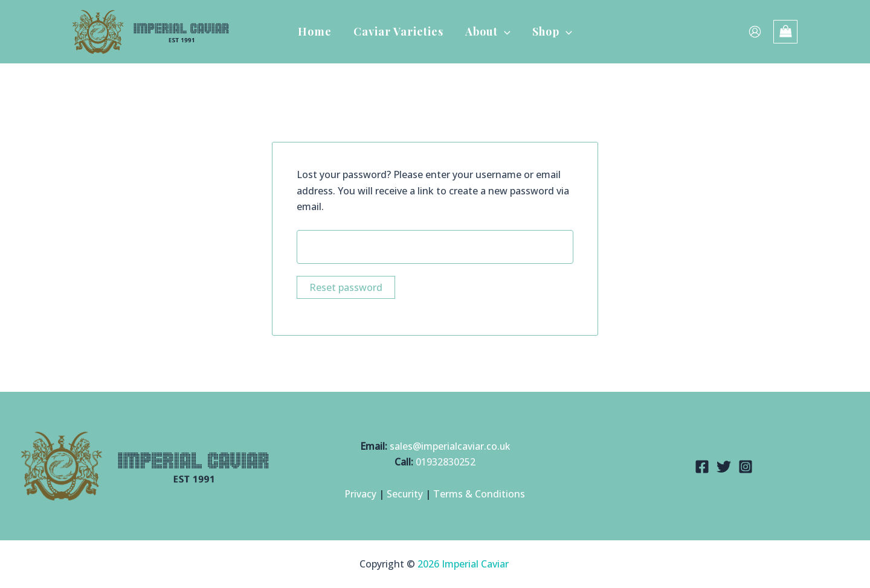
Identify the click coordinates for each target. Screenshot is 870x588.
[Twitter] (724, 467)
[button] (504, 31)
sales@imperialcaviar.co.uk (450, 446)
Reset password (346, 288)
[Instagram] (746, 467)
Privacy (360, 494)
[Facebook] (702, 467)
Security (405, 494)
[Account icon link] (755, 32)
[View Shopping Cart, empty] (785, 32)
